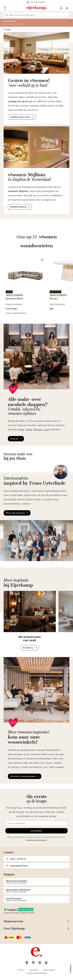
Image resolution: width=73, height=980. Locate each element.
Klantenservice (13, 921)
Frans (21, 430)
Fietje (29, 430)
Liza (47, 430)
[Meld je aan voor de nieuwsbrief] (36, 823)
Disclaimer (34, 970)
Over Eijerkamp (14, 928)
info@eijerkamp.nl (17, 866)
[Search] (36, 15)
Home (8, 29)
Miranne (38, 430)
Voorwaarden (49, 970)
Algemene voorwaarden (36, 840)
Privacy (21, 970)
